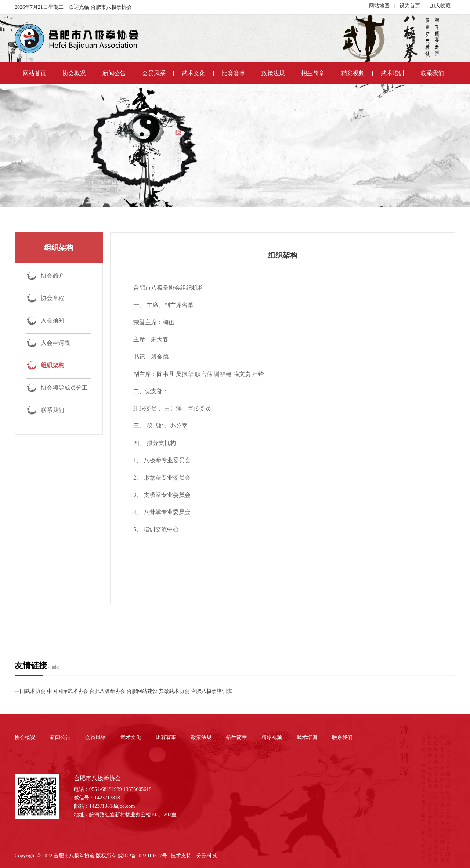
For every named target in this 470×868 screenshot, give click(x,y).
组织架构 (53, 365)
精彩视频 (357, 73)
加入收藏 (440, 6)
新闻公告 (118, 73)
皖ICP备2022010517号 (142, 856)
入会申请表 (55, 343)
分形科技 (207, 856)
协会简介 (53, 276)
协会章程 (53, 298)
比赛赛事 (238, 73)
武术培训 (397, 73)
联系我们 (432, 73)
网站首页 (39, 73)
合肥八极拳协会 (107, 691)
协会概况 (78, 73)
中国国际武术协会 (68, 691)
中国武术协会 (30, 691)
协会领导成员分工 (64, 388)
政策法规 (277, 73)
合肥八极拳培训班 (211, 691)
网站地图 (379, 6)
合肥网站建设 (142, 691)
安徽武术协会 (174, 691)
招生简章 (317, 73)
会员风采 (158, 73)
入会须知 (53, 320)
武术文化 (198, 73)
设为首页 (410, 6)
